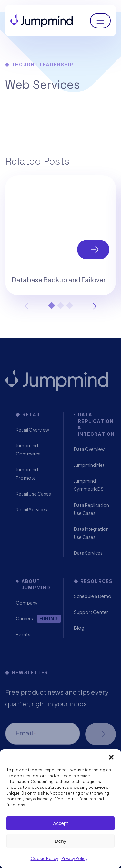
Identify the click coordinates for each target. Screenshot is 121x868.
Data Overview (89, 449)
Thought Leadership (43, 64)
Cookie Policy (44, 858)
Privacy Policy (74, 858)
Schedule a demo (101, 734)
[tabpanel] (60, 235)
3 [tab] (70, 305)
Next (92, 306)
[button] (111, 757)
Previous (29, 306)
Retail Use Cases (33, 494)
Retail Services (31, 509)
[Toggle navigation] (100, 21)
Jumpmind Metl (90, 465)
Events (23, 634)
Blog (79, 628)
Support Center (91, 612)
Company (27, 603)
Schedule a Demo (93, 596)
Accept (61, 823)
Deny (60, 841)
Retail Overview (32, 430)
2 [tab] (61, 305)
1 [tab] (52, 305)
